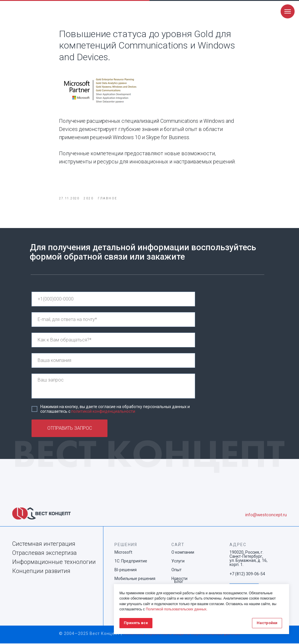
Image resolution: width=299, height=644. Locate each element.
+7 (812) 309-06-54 (247, 574)
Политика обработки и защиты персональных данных (182, 634)
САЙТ (178, 545)
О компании (183, 553)
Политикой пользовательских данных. (177, 609)
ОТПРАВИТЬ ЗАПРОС (70, 429)
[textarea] (113, 387)
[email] (113, 320)
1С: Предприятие (131, 562)
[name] (113, 341)
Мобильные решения (135, 579)
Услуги (178, 562)
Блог (179, 582)
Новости (179, 579)
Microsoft (123, 553)
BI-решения (126, 570)
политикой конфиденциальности (103, 412)
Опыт (177, 570)
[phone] (113, 300)
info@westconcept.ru (266, 515)
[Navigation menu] (288, 11)
